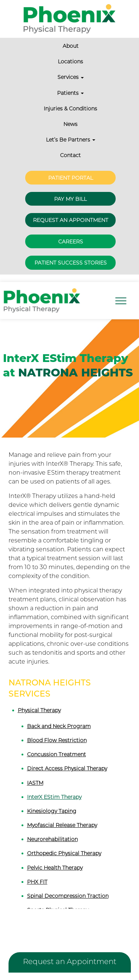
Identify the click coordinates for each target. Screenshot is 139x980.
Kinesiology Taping (52, 811)
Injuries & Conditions (70, 109)
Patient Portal (71, 178)
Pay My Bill (70, 199)
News (70, 124)
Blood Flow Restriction (57, 740)
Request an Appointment (71, 220)
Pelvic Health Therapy (55, 868)
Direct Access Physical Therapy (67, 768)
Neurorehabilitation (52, 839)
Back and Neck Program (59, 726)
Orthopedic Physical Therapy (64, 853)
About (71, 46)
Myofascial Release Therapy (62, 825)
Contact (70, 155)
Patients (70, 93)
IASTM (35, 783)
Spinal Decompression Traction (68, 896)
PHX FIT (37, 882)
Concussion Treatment (57, 754)
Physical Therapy (39, 710)
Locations (70, 62)
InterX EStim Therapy (54, 797)
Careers (71, 242)
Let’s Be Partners (71, 140)
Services (71, 77)
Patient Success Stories (71, 263)
